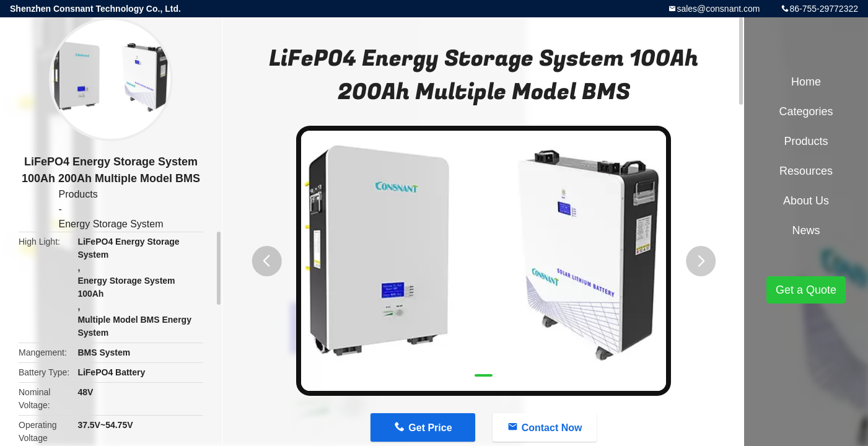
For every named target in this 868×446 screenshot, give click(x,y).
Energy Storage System (111, 224)
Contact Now (552, 428)
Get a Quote (806, 290)
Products (78, 194)
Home (806, 82)
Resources (806, 171)
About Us (806, 201)
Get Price (430, 428)
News (806, 230)
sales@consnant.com (718, 9)
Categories (806, 111)
